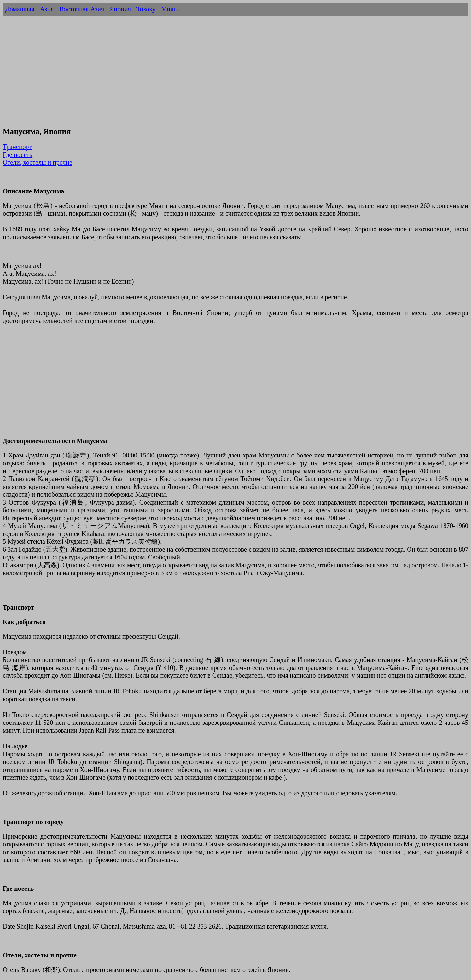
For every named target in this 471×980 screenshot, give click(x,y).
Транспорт (17, 147)
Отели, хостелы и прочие (37, 162)
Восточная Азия (82, 9)
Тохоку (146, 9)
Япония (120, 9)
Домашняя (20, 9)
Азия (47, 9)
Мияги (171, 9)
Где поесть (17, 155)
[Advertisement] (235, 75)
